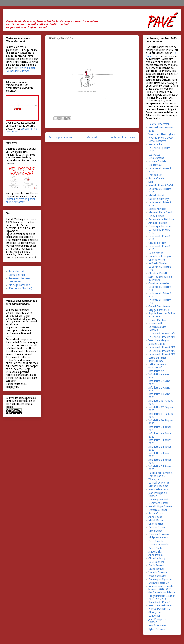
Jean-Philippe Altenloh (161, 506)
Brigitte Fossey (157, 527)
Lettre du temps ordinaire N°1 (157, 366)
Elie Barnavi (155, 165)
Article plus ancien (123, 137)
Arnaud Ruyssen (158, 223)
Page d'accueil (17, 271)
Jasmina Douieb (157, 161)
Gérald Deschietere (159, 306)
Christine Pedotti (158, 273)
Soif (151, 182)
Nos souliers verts (158, 489)
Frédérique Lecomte (160, 226)
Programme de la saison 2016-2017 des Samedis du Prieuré (162, 599)
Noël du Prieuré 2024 (161, 185)
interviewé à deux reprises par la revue (21, 69)
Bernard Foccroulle (159, 583)
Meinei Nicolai (156, 195)
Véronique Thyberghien (162, 134)
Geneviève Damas (158, 503)
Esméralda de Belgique (161, 219)
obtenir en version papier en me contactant (21, 201)
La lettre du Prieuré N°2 (162, 351)
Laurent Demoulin (159, 545)
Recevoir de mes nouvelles (19, 280)
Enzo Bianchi (156, 541)
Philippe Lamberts (159, 538)
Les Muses (154, 155)
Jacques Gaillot (157, 344)
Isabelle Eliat (155, 552)
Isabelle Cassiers (158, 572)
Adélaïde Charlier (158, 263)
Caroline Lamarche (159, 283)
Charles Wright (157, 260)
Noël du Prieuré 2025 (161, 138)
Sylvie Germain (157, 629)
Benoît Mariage (157, 209)
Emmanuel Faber (158, 510)
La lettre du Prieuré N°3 (162, 347)
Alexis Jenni (155, 612)
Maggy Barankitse (159, 310)
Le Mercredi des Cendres (157, 328)
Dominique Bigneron (160, 579)
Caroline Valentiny (159, 199)
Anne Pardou (156, 555)
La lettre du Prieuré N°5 (162, 334)
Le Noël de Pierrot (159, 483)
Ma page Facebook (19, 285)
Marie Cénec (155, 531)
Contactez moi (17, 275)
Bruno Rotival (156, 569)
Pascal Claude (156, 178)
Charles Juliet (156, 524)
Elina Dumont (156, 158)
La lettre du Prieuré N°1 (162, 354)
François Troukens (159, 534)
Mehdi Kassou (156, 520)
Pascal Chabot (156, 513)
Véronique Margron (159, 340)
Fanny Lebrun (156, 216)
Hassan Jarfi (155, 323)
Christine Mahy (157, 558)
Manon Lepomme (158, 486)
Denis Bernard (156, 565)
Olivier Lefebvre (157, 141)
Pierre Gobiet (156, 144)
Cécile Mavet (156, 253)
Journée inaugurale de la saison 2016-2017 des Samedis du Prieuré (162, 589)
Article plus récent (61, 137)
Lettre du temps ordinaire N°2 (157, 359)
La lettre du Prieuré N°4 (162, 337)
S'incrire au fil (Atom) (20, 288)
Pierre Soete (155, 548)
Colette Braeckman (159, 124)
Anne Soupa (155, 517)
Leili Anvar (154, 616)
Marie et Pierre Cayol (160, 212)
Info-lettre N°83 (158, 371)
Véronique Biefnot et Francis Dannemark (160, 607)
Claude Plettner (157, 243)
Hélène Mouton (157, 320)
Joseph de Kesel (157, 576)
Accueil (92, 137)
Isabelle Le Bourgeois (160, 256)
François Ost (155, 175)
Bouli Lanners (156, 562)
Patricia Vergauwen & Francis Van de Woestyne (161, 476)
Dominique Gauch (159, 500)
